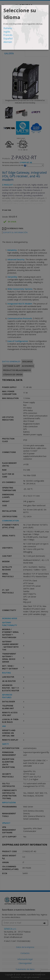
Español (8, 38)
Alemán (8, 42)
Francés (8, 35)
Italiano (8, 28)
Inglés (7, 32)
